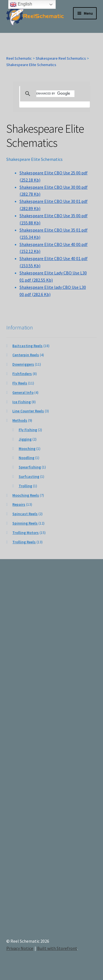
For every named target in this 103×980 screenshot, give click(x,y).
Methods (20, 420)
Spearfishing (30, 467)
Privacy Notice (20, 948)
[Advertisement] (52, 753)
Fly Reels (20, 383)
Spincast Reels (25, 514)
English (21, 4)
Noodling (27, 458)
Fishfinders (22, 374)
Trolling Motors (26, 533)
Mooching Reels (26, 495)
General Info (23, 392)
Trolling (25, 486)
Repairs (19, 504)
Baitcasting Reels (27, 346)
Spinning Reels (25, 523)
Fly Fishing (28, 430)
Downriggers (23, 364)
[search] (55, 94)
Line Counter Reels (28, 411)
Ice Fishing (22, 402)
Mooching (27, 449)
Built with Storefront (57, 948)
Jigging (25, 439)
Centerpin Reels (26, 355)
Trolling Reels (24, 542)
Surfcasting (29, 476)
